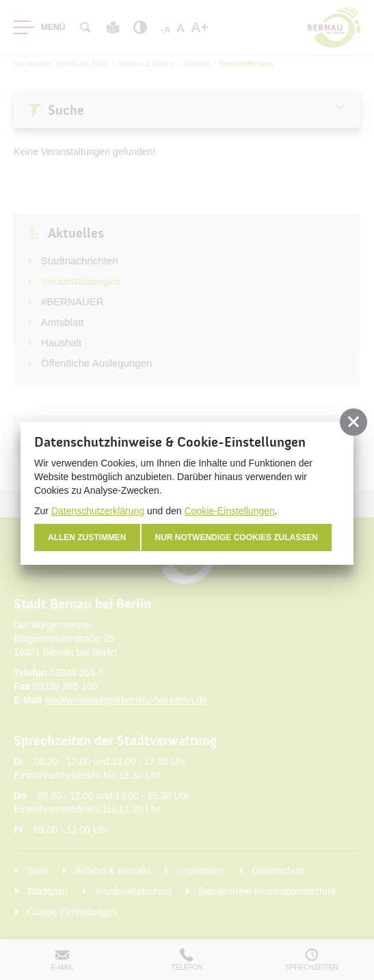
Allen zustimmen (87, 537)
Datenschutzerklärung (98, 511)
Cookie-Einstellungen (229, 511)
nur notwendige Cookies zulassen (237, 537)
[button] (353, 422)
